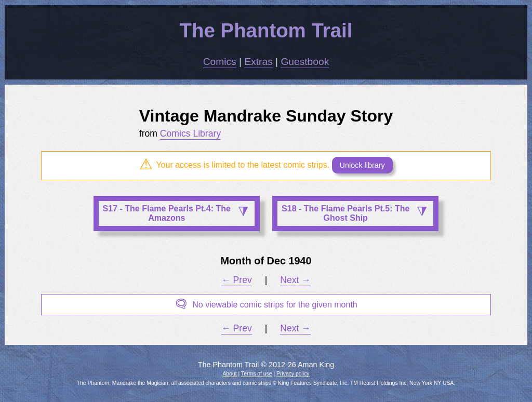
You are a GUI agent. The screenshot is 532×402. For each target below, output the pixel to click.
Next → (295, 280)
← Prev (237, 280)
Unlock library (362, 165)
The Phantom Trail (266, 30)
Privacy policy (293, 374)
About (229, 374)
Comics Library (190, 133)
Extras (258, 62)
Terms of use (256, 374)
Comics (220, 62)
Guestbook (305, 62)
